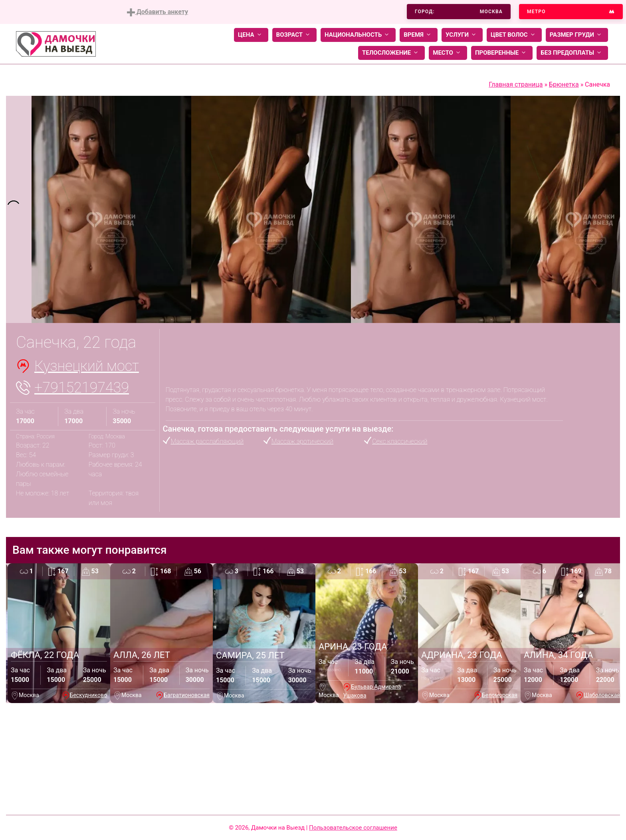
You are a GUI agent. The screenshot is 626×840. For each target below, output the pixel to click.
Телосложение (391, 53)
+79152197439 (82, 388)
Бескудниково (88, 695)
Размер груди (577, 35)
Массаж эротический (302, 441)
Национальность (358, 35)
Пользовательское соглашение (353, 828)
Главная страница (516, 84)
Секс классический (400, 441)
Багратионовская (187, 695)
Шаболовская (602, 695)
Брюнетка (564, 84)
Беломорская (500, 695)
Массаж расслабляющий (207, 441)
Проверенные (502, 53)
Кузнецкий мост (87, 366)
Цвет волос (514, 35)
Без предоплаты (572, 53)
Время (419, 35)
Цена (251, 35)
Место (448, 53)
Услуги (462, 35)
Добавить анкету (157, 12)
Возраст (294, 35)
